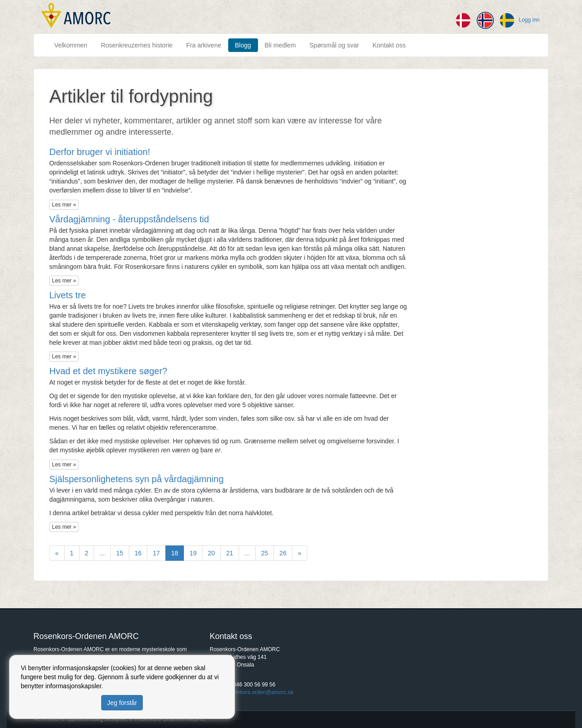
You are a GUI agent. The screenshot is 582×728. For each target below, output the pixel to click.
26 (283, 553)
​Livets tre (68, 295)
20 (211, 553)
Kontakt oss (389, 45)
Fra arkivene (204, 45)
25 (265, 553)
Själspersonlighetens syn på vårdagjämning (136, 479)
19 (193, 553)
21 (230, 553)
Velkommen (71, 45)
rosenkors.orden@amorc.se (260, 692)
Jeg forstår (122, 703)
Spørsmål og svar (334, 45)
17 (156, 553)
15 (120, 553)
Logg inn (529, 20)
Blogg (243, 45)
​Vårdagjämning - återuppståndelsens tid (129, 219)
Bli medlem (280, 45)
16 (138, 553)
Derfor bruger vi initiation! (100, 152)
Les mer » (64, 205)
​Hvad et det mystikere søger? (108, 371)
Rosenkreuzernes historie (137, 45)
